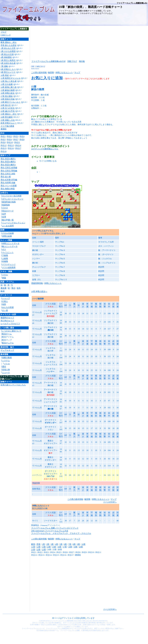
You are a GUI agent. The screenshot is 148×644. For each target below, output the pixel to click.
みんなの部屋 (8, 307)
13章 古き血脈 (7, 84)
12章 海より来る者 (9, 81)
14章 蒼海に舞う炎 (9, 87)
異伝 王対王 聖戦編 (9, 171)
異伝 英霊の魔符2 (8, 162)
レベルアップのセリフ (10, 324)
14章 (49, 547)
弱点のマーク (8, 211)
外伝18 (4, 151)
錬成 (3, 291)
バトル (7, 364)
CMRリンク (6, 35)
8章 (74, 544)
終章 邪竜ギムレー (9, 123)
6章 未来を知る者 (8, 63)
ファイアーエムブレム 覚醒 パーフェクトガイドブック (55, 528)
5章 (61, 544)
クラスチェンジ (9, 264)
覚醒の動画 (7, 358)
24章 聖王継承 (7, 117)
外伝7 (16, 139)
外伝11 (17, 142)
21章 (33, 550)
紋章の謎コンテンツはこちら (13, 385)
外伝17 (18, 148)
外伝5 (3, 139)
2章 (48, 544)
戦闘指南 (6, 205)
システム (6, 361)
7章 (70, 544)
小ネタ (5, 208)
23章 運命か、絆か (9, 114)
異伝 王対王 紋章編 (9, 168)
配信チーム (7, 334)
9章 (79, 544)
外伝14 (18, 145)
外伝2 (9, 136)
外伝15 (4, 148)
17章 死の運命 (7, 96)
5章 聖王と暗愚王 (8, 60)
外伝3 (16, 136)
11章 (33, 547)
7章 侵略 (4, 66)
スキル (5, 275)
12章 (38, 547)
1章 (43, 544)
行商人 (5, 301)
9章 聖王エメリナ (8, 72)
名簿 (4, 217)
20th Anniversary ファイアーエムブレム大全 (50, 531)
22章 (38, 550)
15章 (54, 547)
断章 (33, 544)
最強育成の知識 (9, 202)
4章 (57, 544)
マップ (77, 73)
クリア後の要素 (7, 126)
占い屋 (5, 310)
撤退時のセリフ (7, 318)
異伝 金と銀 (6, 177)
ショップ (6, 298)
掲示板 (82, 61)
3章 (52, 544)
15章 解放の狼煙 (8, 90)
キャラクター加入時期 (12, 196)
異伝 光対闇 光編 (8, 183)
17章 (65, 547)
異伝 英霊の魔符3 (8, 165)
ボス (4, 249)
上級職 (5, 258)
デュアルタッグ (7, 350)
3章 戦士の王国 (7, 54)
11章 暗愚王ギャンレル (11, 78)
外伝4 (22, 136)
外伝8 (22, 139)
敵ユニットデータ (10, 246)
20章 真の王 (6, 105)
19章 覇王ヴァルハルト (11, 102)
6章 (65, 544)
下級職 (5, 255)
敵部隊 (51, 73)
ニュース (6, 373)
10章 (83, 544)
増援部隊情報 (37, 283)
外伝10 (10, 142)
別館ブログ (72, 61)
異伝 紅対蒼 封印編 (9, 180)
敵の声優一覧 (8, 220)
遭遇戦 (4, 129)
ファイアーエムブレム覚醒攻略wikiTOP (49, 61)
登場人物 (6, 370)
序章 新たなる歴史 (9, 45)
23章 (44, 550)
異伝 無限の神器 (8, 189)
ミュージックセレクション (14, 223)
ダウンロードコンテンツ (13, 199)
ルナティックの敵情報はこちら (45, 149)
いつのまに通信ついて (12, 331)
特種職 (5, 261)
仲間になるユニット (64, 73)
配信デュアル (8, 343)
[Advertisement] (45, 43)
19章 (75, 547)
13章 (44, 547)
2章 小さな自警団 (8, 51)
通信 (4, 367)
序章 (38, 544)
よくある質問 (8, 226)
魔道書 (4, 288)
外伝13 (11, 145)
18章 (70, 547)
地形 (4, 304)
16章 (59, 547)
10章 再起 (5, 75)
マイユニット (8, 253)
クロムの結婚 (8, 233)
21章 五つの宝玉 (8, 108)
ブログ (4, 32)
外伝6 (9, 139)
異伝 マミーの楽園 (9, 186)
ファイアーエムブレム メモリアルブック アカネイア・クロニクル (61, 533)
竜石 (13, 288)
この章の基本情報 (39, 73)
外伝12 (4, 145)
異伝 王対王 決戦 (8, 174)
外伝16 (11, 148)
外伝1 (3, 136)
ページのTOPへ (110, 502)
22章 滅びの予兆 (8, 111)
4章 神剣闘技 (6, 57)
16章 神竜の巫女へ (39, 291)
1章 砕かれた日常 (8, 48)
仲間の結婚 (7, 236)
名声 (4, 214)
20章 (81, 547)
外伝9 (3, 142)
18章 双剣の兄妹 (8, 99)
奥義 (4, 278)
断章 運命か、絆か (9, 42)
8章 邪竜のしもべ (8, 69)
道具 (19, 288)
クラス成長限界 (9, 267)
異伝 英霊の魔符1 (8, 159)
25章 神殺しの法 (8, 120)
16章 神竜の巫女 (8, 93)
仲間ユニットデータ (11, 244)
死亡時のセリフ (7, 321)
